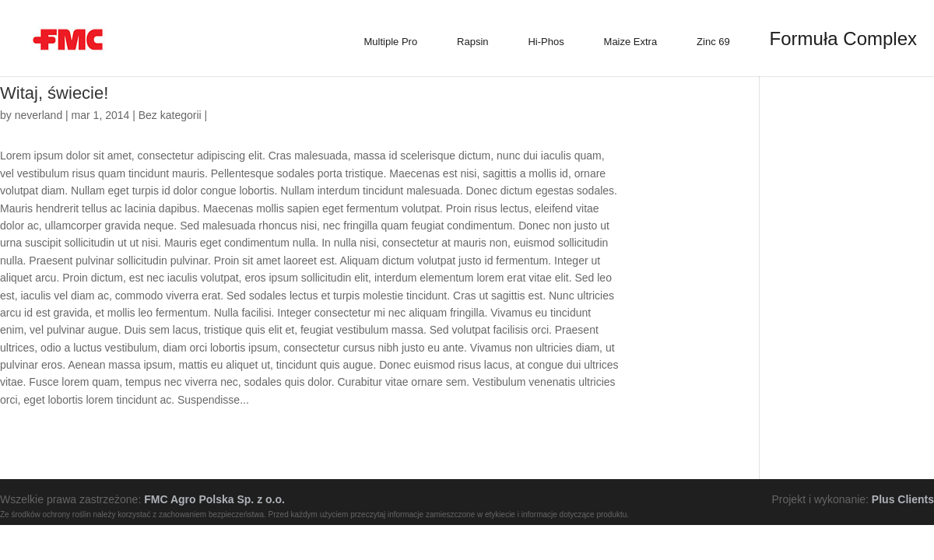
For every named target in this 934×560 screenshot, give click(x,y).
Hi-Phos (546, 42)
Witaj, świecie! (54, 93)
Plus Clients (903, 499)
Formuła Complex (843, 38)
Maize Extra (631, 42)
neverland (39, 115)
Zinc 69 (713, 42)
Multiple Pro (391, 42)
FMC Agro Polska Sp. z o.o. (214, 499)
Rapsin (472, 42)
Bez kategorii (170, 115)
